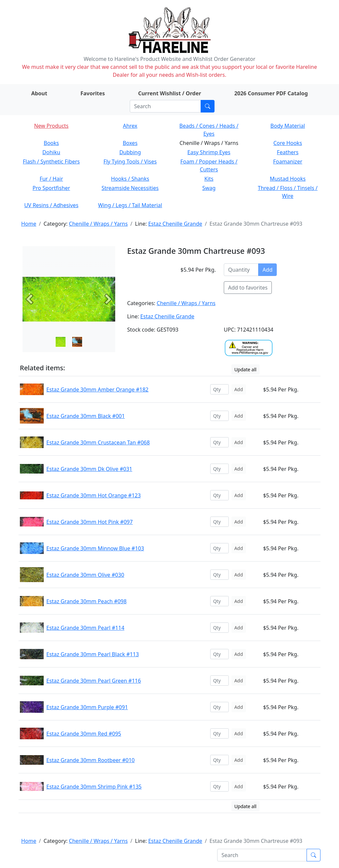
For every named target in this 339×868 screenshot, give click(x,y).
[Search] (165, 106)
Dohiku (51, 152)
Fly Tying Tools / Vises (130, 161)
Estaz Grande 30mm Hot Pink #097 (90, 522)
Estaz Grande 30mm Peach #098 (86, 601)
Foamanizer (288, 161)
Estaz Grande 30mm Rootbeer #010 (91, 760)
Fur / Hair (51, 179)
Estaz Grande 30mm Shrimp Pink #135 (94, 787)
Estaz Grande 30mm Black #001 (86, 416)
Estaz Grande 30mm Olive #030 (85, 575)
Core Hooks (288, 143)
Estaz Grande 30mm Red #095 (84, 734)
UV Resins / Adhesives (51, 205)
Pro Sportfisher (51, 188)
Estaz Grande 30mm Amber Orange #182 (97, 389)
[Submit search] (208, 106)
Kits (209, 179)
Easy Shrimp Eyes (209, 152)
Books (51, 143)
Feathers (288, 152)
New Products (51, 126)
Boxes (130, 143)
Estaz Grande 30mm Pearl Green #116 (94, 681)
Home (29, 224)
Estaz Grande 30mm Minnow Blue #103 (95, 548)
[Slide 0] (61, 342)
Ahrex (130, 126)
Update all (245, 369)
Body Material (288, 126)
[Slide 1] (77, 342)
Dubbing (130, 152)
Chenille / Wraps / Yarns (98, 224)
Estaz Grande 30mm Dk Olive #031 (89, 469)
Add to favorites (248, 288)
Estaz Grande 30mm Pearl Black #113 (93, 654)
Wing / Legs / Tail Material (130, 205)
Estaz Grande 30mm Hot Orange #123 (94, 495)
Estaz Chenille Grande (175, 224)
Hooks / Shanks (130, 179)
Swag (209, 188)
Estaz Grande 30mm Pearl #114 (85, 628)
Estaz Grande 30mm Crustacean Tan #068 (98, 442)
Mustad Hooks (288, 179)
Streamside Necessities (130, 188)
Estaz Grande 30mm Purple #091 (87, 707)
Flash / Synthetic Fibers (51, 161)
